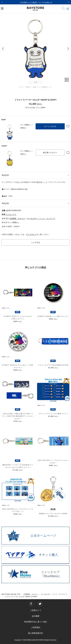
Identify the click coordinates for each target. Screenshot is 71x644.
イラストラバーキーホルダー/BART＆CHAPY (21, 597)
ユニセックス (11, 214)
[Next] (69, 2)
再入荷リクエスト (50, 153)
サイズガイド (31, 234)
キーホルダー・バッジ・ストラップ (41, 219)
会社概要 (36, 616)
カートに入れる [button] (50, 126)
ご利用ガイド (36, 610)
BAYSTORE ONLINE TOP (11, 594)
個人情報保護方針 (36, 633)
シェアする (36, 242)
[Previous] (2, 2)
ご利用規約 (35, 627)
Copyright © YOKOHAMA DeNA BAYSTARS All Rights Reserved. (35, 640)
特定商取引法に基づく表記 (36, 622)
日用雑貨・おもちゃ (17, 219)
